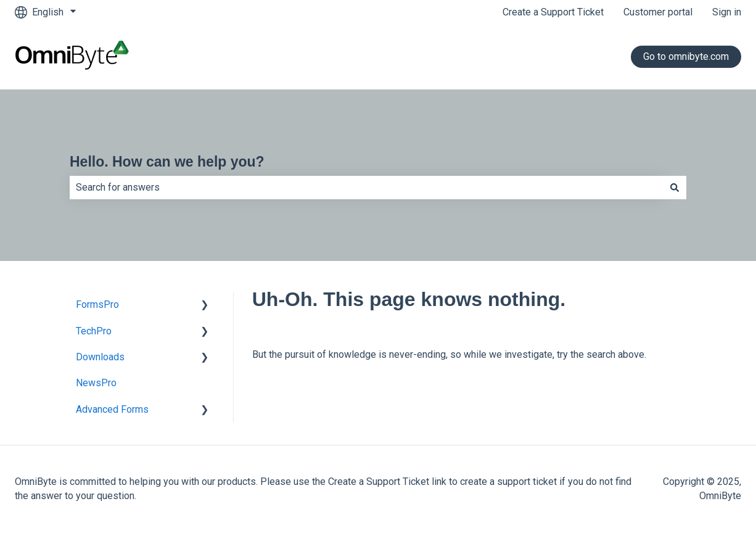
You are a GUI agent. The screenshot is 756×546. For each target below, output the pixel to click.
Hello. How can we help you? (167, 162)
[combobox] (366, 188)
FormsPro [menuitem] (97, 304)
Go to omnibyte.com (686, 56)
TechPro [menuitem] (94, 331)
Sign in (727, 12)
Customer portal (658, 12)
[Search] (675, 188)
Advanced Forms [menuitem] (112, 409)
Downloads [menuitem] (100, 357)
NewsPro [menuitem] (96, 383)
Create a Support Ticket (553, 12)
